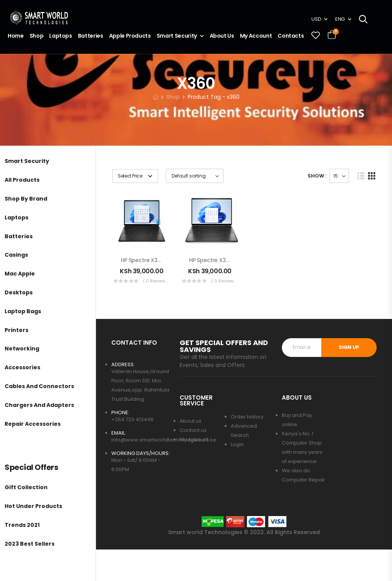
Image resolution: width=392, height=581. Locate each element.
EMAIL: (119, 433)
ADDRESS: (123, 364)
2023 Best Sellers (30, 544)
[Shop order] (195, 176)
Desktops (19, 293)
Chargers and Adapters (39, 405)
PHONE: (120, 413)
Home (16, 36)
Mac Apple (20, 274)
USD (316, 19)
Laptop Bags (23, 311)
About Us (222, 36)
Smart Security (177, 36)
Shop (37, 36)
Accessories (22, 368)
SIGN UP (349, 347)
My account (256, 36)
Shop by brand (26, 199)
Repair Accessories (33, 424)
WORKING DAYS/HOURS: (141, 453)
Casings (16, 255)
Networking (22, 349)
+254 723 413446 (132, 419)
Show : (317, 176)
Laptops (61, 36)
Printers (17, 330)
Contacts (291, 36)
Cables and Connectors (39, 386)
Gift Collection (26, 487)
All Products (22, 180)
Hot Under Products (33, 506)
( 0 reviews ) (156, 281)
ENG (340, 19)
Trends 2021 (22, 525)
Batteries (91, 36)
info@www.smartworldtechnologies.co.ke (164, 440)
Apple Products (130, 36)
